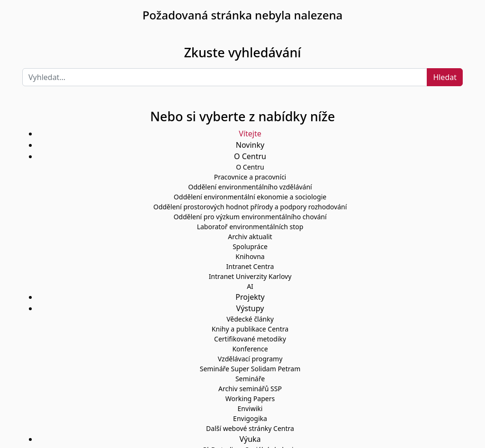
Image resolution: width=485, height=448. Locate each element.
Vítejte (250, 134)
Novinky (250, 145)
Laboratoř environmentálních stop (250, 227)
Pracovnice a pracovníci (250, 177)
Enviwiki (250, 408)
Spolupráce (250, 246)
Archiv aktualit (250, 237)
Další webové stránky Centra (250, 428)
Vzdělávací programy (250, 359)
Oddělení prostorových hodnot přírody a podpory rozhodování (250, 207)
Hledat (445, 77)
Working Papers (250, 399)
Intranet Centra (250, 266)
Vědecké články (250, 319)
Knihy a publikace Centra (250, 329)
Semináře (250, 379)
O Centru (250, 167)
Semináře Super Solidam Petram (250, 369)
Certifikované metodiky (250, 339)
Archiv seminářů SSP (250, 389)
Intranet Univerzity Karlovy (250, 276)
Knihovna (250, 256)
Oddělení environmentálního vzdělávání (250, 187)
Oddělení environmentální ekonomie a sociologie (250, 197)
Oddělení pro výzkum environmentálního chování (250, 217)
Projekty (250, 297)
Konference (250, 349)
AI (250, 286)
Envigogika (250, 418)
